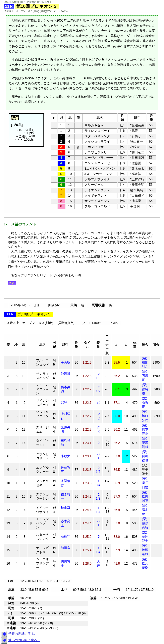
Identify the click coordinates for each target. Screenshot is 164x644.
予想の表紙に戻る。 (19, 634)
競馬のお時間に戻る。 (20, 640)
